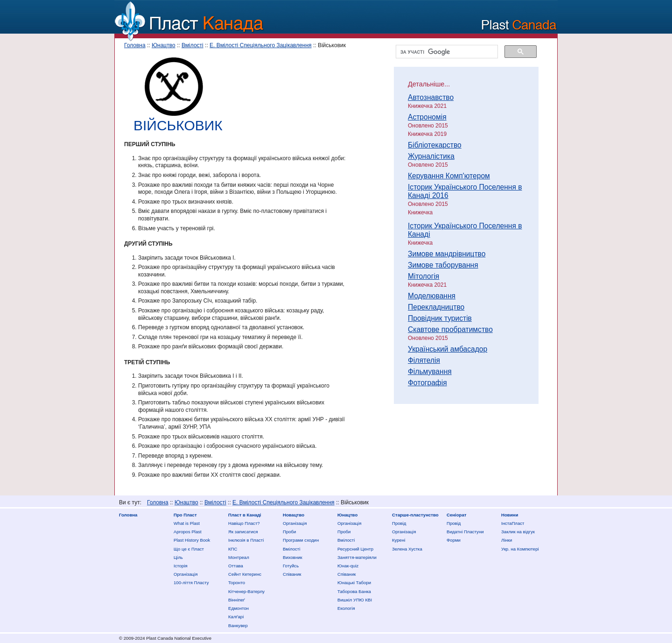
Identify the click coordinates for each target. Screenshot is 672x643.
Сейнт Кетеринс (245, 574)
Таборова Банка (354, 591)
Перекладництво (436, 307)
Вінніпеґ (237, 600)
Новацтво (294, 515)
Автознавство (431, 97)
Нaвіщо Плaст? (244, 523)
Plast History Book (192, 540)
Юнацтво (164, 45)
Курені (399, 540)
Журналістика (431, 156)
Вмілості (192, 45)
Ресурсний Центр (355, 549)
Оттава (236, 566)
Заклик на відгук (518, 532)
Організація (185, 574)
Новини (510, 515)
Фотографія (427, 383)
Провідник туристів (440, 318)
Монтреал (239, 557)
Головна (135, 45)
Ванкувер (238, 625)
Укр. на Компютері (520, 549)
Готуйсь (291, 566)
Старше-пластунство (415, 515)
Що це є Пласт (189, 549)
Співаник (292, 574)
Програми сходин (301, 540)
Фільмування (430, 371)
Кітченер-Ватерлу (246, 591)
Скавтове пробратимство (450, 329)
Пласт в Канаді (245, 515)
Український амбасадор (448, 349)
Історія (181, 566)
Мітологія (423, 276)
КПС (233, 549)
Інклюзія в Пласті (246, 540)
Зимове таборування (443, 265)
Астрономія (427, 117)
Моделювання (432, 296)
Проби (289, 532)
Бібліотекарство (435, 145)
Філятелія (424, 360)
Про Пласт (185, 515)
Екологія (346, 608)
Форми (454, 540)
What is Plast (187, 523)
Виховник (293, 557)
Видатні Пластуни (465, 532)
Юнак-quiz (348, 566)
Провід (399, 523)
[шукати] (446, 52)
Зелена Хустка (407, 549)
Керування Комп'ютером (449, 176)
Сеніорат (456, 515)
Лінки (507, 540)
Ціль (178, 557)
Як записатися (243, 532)
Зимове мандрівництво (447, 254)
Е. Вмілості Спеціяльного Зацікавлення (261, 45)
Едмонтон (238, 608)
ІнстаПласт (513, 523)
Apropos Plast (188, 532)
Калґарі (236, 617)
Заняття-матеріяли (357, 557)
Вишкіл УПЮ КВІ (355, 600)
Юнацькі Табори (354, 583)
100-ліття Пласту (191, 583)
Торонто (237, 583)
